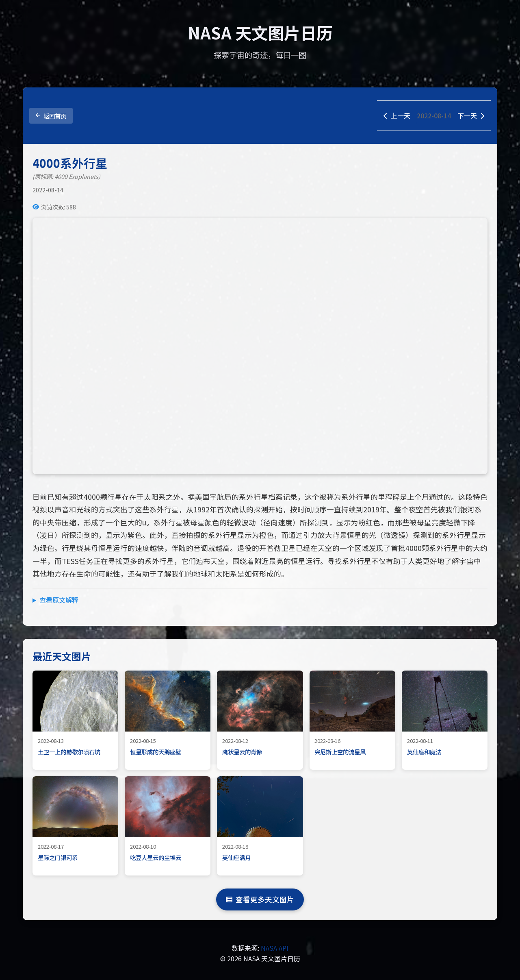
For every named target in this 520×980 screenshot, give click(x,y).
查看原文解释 (59, 600)
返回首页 (51, 116)
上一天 (397, 115)
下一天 (471, 115)
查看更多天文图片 (260, 899)
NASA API (275, 948)
